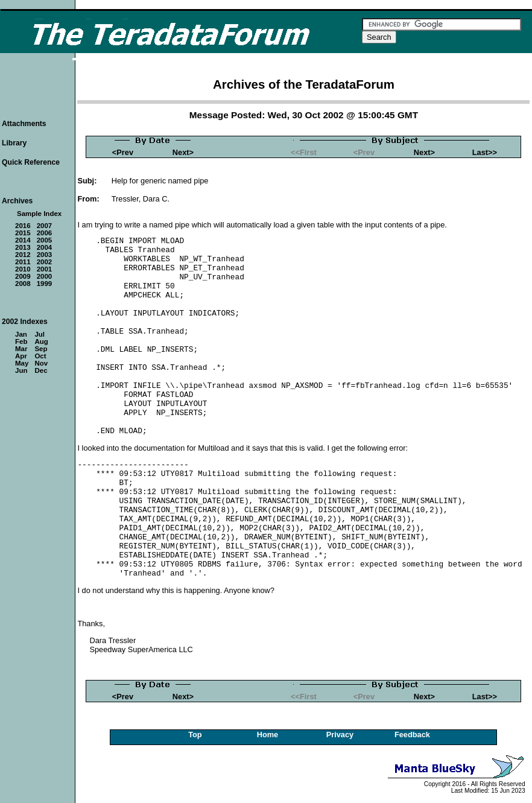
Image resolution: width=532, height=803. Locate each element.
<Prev (123, 152)
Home (268, 735)
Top (195, 735)
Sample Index (39, 214)
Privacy (340, 735)
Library (14, 143)
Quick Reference (31, 162)
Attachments (24, 124)
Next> (183, 152)
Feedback (412, 735)
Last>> (485, 152)
